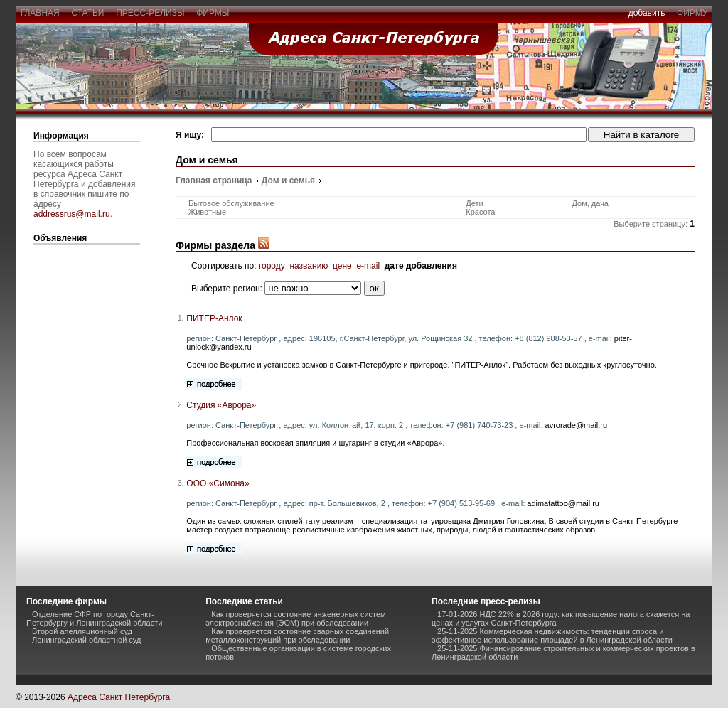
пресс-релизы (151, 13)
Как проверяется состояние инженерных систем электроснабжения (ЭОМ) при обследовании (295, 618)
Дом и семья (288, 181)
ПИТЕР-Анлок (214, 318)
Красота (480, 212)
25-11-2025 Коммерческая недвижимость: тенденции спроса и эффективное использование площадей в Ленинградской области (552, 635)
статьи (88, 13)
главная (40, 13)
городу (272, 266)
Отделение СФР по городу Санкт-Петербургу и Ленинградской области (94, 618)
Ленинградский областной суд (86, 640)
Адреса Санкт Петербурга (119, 697)
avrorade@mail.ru (577, 425)
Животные (207, 212)
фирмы (213, 13)
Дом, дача (590, 203)
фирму (692, 13)
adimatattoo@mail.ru (563, 503)
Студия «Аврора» (221, 405)
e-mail (368, 266)
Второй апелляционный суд (82, 631)
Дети (474, 203)
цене (342, 266)
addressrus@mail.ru (72, 214)
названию (309, 266)
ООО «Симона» (218, 483)
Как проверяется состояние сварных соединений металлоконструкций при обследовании (297, 635)
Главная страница (214, 181)
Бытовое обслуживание (231, 203)
